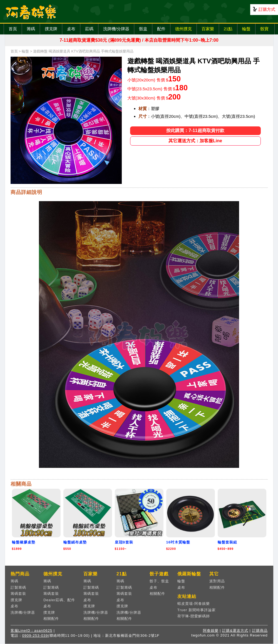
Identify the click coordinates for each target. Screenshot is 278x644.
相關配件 (51, 619)
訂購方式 (267, 9)
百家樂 (208, 29)
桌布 (71, 29)
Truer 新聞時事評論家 (197, 610)
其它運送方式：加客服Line (195, 141)
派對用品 (217, 581)
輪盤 (246, 29)
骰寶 (264, 29)
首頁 (13, 29)
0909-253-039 (35, 636)
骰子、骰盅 (159, 581)
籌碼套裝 (18, 594)
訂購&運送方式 (235, 631)
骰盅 (143, 29)
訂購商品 (260, 631)
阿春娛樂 (211, 631)
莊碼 (89, 29)
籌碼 (31, 29)
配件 (161, 29)
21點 (228, 29)
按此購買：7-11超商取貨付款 (195, 130)
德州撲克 (183, 29)
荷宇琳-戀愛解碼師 (194, 616)
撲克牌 (51, 29)
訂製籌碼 (18, 587)
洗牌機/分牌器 (116, 29)
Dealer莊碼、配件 (59, 600)
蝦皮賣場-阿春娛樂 (194, 604)
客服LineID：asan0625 (32, 631)
